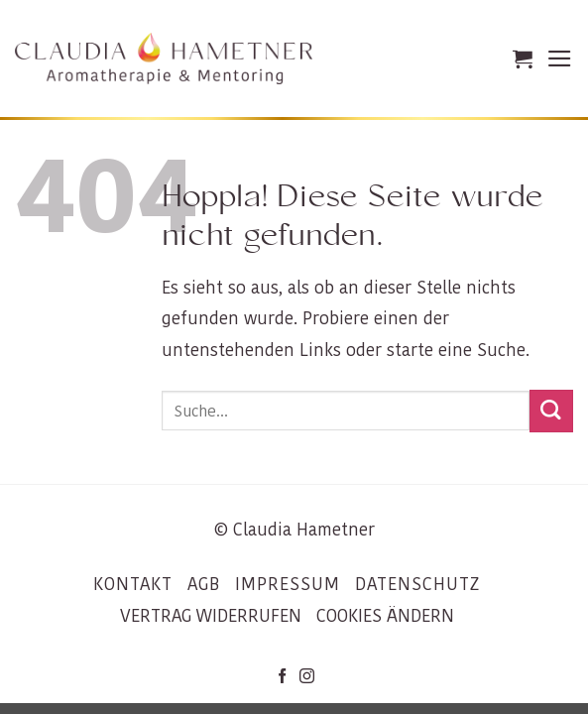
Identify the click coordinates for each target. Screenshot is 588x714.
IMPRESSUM (288, 584)
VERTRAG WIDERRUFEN (211, 616)
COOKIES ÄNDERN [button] (385, 616)
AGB (204, 584)
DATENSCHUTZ (417, 584)
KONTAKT (133, 584)
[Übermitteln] (551, 411)
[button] (523, 59)
